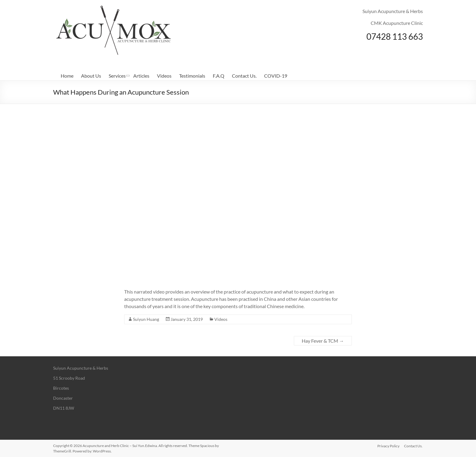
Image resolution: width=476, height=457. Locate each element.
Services (117, 76)
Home (67, 76)
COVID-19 (276, 76)
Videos (164, 76)
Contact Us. (244, 76)
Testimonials (192, 76)
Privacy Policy (388, 446)
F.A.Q (219, 76)
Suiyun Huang (146, 319)
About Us (91, 76)
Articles (141, 76)
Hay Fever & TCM (323, 341)
